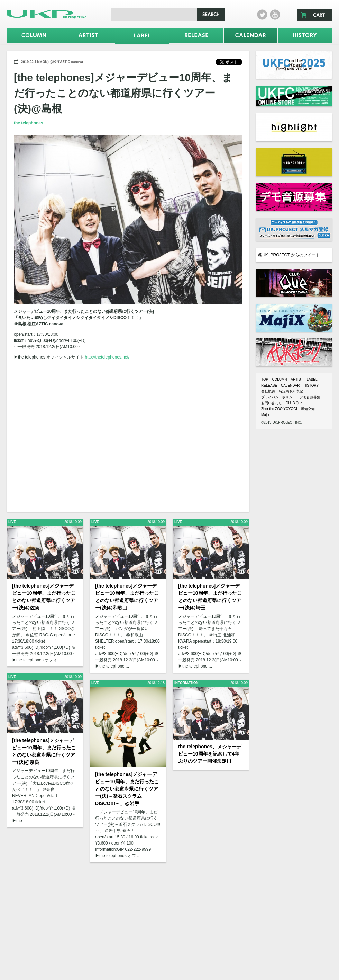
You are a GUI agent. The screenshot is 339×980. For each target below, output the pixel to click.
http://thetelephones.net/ (107, 357)
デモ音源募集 (310, 397)
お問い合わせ (272, 403)
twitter (262, 15)
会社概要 (268, 391)
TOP (265, 379)
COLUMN (279, 379)
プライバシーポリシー (278, 397)
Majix (265, 415)
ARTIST (297, 379)
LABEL (312, 379)
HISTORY (311, 385)
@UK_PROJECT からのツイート (289, 255)
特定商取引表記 (291, 391)
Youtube (275, 15)
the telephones (29, 123)
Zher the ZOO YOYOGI (279, 409)
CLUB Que (294, 403)
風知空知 (308, 409)
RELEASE (269, 385)
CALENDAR (290, 385)
